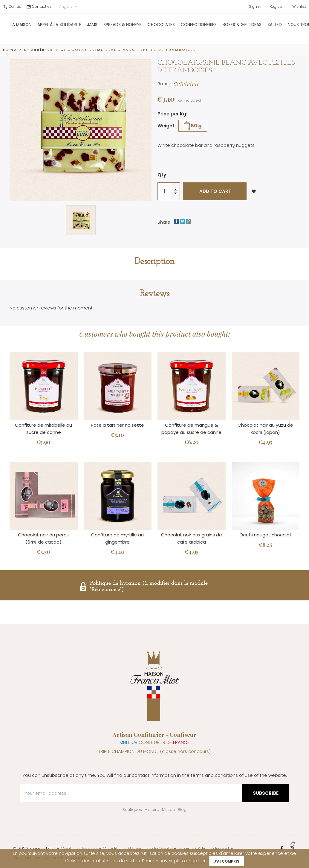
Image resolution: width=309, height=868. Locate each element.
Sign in (255, 6)
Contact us (42, 6)
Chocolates (161, 28)
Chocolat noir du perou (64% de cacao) (44, 538)
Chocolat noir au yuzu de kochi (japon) (265, 429)
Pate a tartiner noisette (117, 425)
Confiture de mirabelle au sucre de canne (43, 429)
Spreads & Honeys (123, 28)
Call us (15, 6)
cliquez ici (195, 861)
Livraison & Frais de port (204, 848)
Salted (275, 28)
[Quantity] (165, 191)
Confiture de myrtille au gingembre (117, 538)
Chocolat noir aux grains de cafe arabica (192, 538)
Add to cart (215, 191)
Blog (182, 810)
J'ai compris (227, 861)
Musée (169, 810)
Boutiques (132, 810)
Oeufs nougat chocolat (266, 535)
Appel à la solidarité (59, 28)
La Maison (21, 28)
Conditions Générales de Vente (138, 848)
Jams (92, 28)
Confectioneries (199, 28)
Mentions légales (79, 848)
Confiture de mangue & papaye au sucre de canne (191, 429)
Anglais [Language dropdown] (69, 7)
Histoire (152, 810)
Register (277, 6)
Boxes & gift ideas (242, 28)
